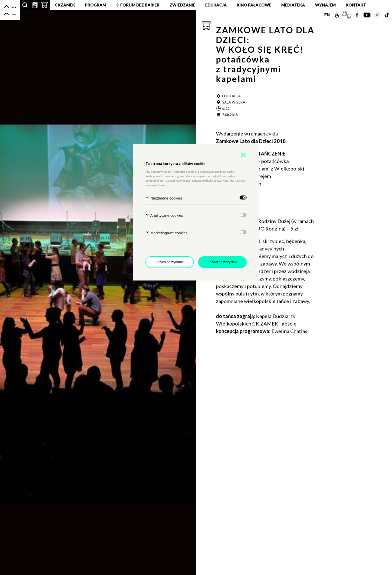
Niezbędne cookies (164, 198)
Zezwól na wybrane (170, 262)
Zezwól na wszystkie (222, 262)
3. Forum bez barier (138, 5)
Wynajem (325, 5)
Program (96, 5)
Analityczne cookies (164, 215)
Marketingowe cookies (167, 233)
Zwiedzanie (182, 5)
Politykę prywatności (216, 181)
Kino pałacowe (254, 5)
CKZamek (65, 5)
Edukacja (216, 5)
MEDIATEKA (293, 5)
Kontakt (356, 5)
